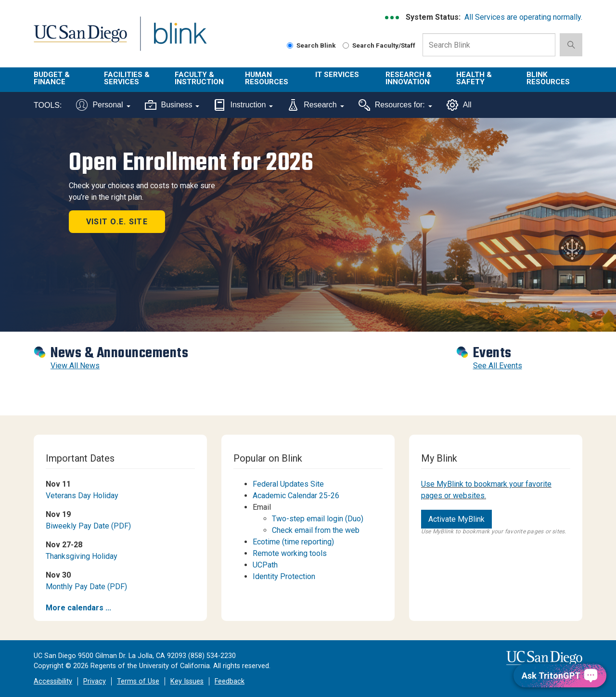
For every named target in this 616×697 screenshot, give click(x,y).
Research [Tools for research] (315, 105)
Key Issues (187, 681)
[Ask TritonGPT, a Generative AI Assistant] (560, 676)
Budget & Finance (52, 78)
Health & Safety (474, 78)
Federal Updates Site (289, 484)
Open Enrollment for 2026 (191, 162)
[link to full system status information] (392, 18)
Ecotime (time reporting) (293, 542)
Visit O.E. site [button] (117, 222)
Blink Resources (548, 78)
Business (172, 105)
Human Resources (267, 78)
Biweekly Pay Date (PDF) (88, 526)
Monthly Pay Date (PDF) (86, 587)
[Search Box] (489, 45)
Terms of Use (138, 681)
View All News (75, 366)
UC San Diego (80, 39)
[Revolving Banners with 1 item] (308, 225)
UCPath (265, 565)
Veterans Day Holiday (82, 496)
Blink (180, 39)
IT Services (337, 75)
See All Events (498, 366)
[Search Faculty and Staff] (346, 45)
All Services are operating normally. (523, 17)
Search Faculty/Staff (379, 45)
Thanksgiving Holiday (82, 556)
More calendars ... (78, 608)
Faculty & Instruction (199, 78)
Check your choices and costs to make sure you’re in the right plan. (142, 191)
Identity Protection (284, 576)
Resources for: (395, 105)
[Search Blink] (290, 45)
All (459, 105)
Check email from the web (316, 530)
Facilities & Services (127, 78)
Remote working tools (290, 553)
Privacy (95, 681)
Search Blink (311, 45)
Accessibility (53, 681)
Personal (103, 105)
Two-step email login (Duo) (318, 519)
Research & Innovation (409, 78)
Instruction (243, 105)
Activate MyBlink (456, 519)
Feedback (230, 681)
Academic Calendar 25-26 (296, 496)
